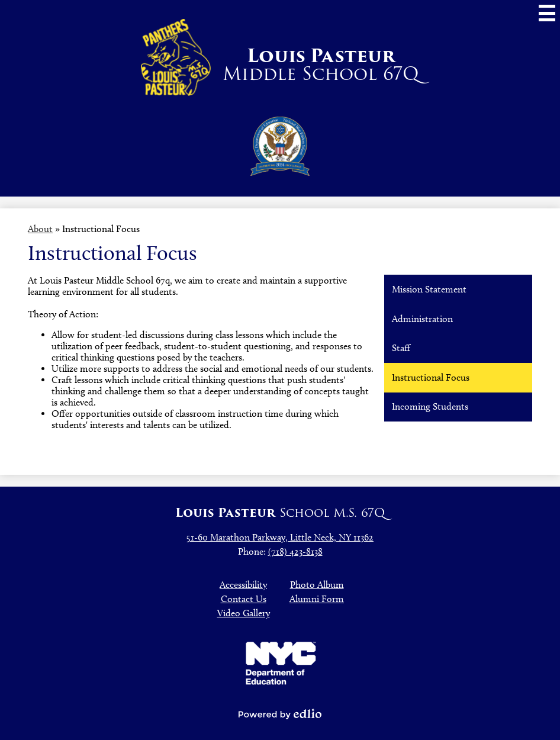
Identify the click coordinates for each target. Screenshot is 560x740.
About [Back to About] (40, 229)
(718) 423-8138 (295, 551)
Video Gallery (244, 613)
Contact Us (244, 599)
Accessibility (243, 585)
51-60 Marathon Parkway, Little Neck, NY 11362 (280, 537)
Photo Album (317, 585)
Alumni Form (317, 599)
